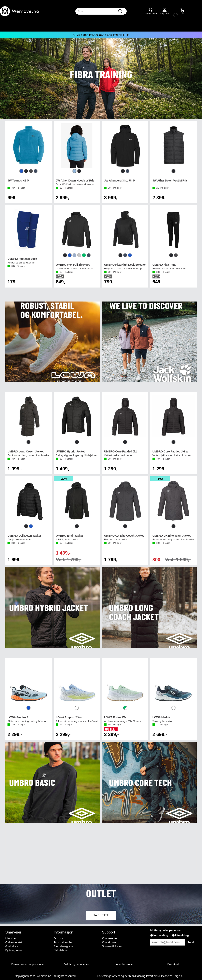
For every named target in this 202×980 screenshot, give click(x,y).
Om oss (58, 938)
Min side (10, 938)
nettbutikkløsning (135, 976)
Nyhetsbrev (61, 950)
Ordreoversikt (14, 942)
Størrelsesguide (63, 946)
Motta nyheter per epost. (166, 930)
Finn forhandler (63, 942)
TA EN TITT (101, 915)
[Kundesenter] (151, 10)
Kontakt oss (109, 942)
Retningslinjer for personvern (29, 964)
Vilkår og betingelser (77, 964)
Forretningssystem (109, 976)
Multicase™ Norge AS (171, 976)
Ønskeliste (12, 946)
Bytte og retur (14, 950)
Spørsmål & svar (112, 946)
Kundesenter (110, 938)
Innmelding (161, 935)
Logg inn (165, 10)
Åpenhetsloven (125, 964)
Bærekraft (173, 964)
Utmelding (182, 935)
